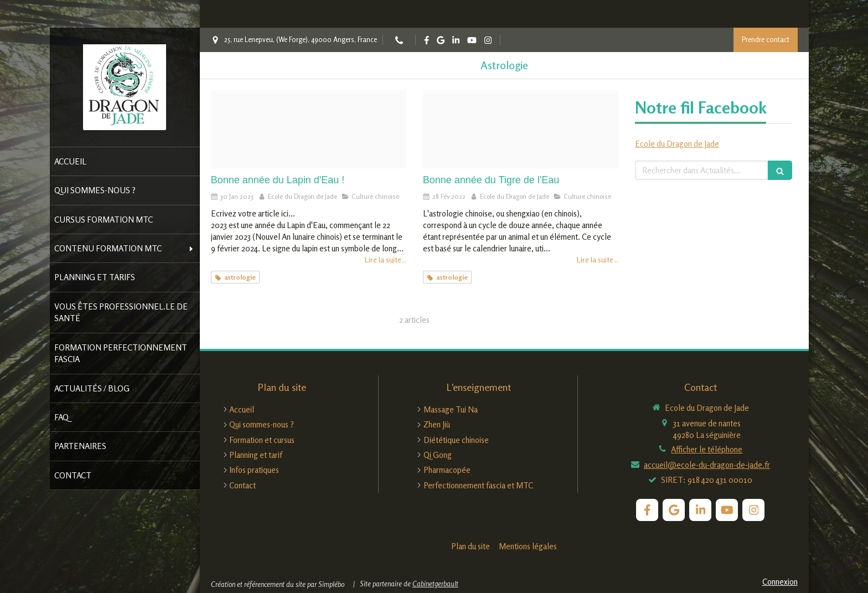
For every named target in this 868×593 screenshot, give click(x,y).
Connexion (780, 582)
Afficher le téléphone (707, 449)
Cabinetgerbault (435, 584)
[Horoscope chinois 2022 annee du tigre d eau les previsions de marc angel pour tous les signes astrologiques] (521, 129)
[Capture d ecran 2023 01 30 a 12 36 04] (309, 129)
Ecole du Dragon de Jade (677, 144)
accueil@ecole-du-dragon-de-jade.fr (707, 465)
